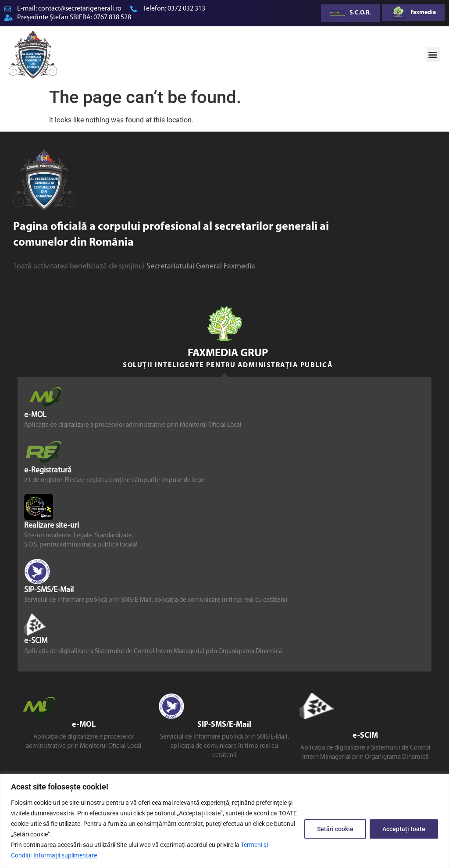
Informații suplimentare (65, 855)
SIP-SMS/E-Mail (49, 590)
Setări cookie (335, 829)
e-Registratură (48, 470)
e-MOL (35, 415)
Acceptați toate (404, 829)
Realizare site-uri (52, 526)
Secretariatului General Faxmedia (201, 266)
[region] (224, 821)
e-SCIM (36, 641)
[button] (433, 55)
